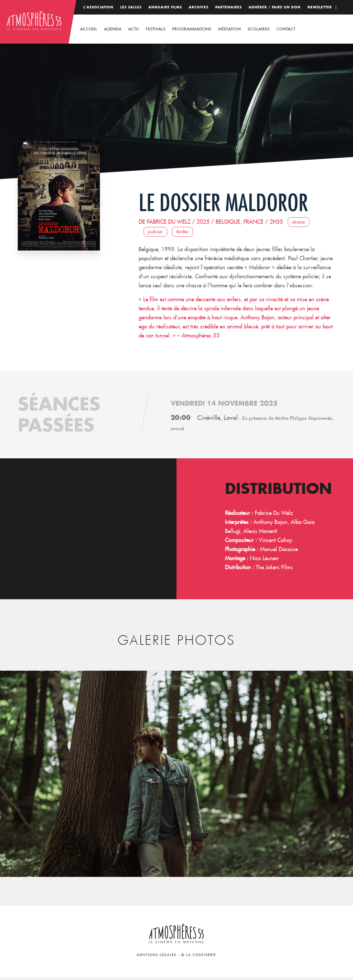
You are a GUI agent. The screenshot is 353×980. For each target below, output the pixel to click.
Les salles (131, 7)
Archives (199, 7)
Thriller (182, 232)
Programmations (192, 29)
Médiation (230, 29)
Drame (299, 222)
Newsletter (320, 7)
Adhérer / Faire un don (275, 7)
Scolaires (259, 29)
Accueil (89, 29)
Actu (134, 29)
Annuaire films (165, 7)
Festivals (156, 29)
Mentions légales (157, 955)
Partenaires (229, 7)
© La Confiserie (199, 955)
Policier (155, 232)
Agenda (113, 29)
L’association (98, 7)
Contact (286, 29)
